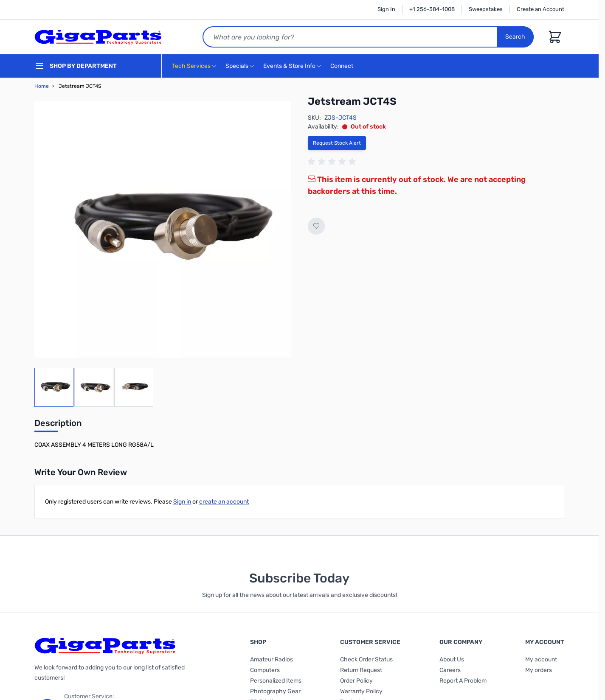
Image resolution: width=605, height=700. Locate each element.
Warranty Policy (361, 691)
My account (541, 659)
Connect (343, 66)
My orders (539, 670)
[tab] (58, 426)
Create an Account (540, 9)
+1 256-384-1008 (432, 9)
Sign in (182, 502)
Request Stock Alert (337, 143)
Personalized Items (276, 681)
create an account (224, 502)
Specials (237, 66)
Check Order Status (366, 659)
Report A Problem (463, 681)
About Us (452, 659)
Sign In (386, 9)
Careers (450, 670)
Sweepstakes (486, 9)
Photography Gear (275, 691)
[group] (333, 162)
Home (42, 86)
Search (515, 37)
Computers (265, 670)
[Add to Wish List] (316, 226)
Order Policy (356, 681)
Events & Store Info (289, 66)
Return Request (361, 670)
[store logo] (98, 37)
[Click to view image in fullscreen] (163, 230)
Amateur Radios (272, 659)
